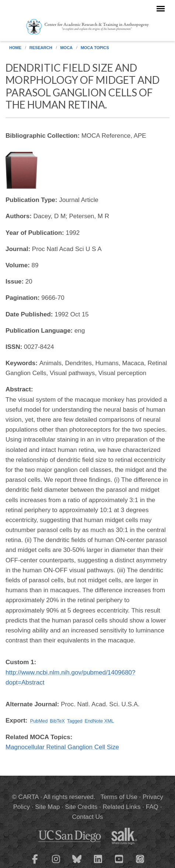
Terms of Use (119, 797)
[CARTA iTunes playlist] (140, 858)
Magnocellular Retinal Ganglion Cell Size (62, 747)
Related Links (122, 807)
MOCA (66, 48)
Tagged (75, 721)
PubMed (39, 721)
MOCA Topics (95, 48)
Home (15, 48)
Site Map (47, 807)
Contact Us (87, 817)
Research (41, 48)
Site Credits (81, 807)
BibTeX (57, 721)
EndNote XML (99, 721)
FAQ (152, 807)
